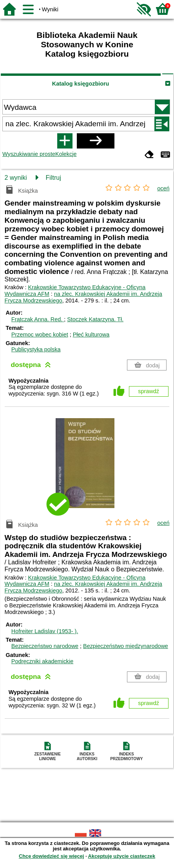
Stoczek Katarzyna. (95, 319)
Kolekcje (66, 154)
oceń (163, 188)
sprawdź (149, 391)
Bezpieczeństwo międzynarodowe (126, 646)
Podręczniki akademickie (42, 661)
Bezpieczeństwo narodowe (45, 646)
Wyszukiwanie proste (29, 154)
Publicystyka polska (36, 349)
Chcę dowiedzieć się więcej (51, 856)
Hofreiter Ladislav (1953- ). (45, 631)
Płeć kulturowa (91, 335)
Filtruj (53, 178)
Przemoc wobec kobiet (40, 335)
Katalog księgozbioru (81, 84)
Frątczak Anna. (38, 319)
